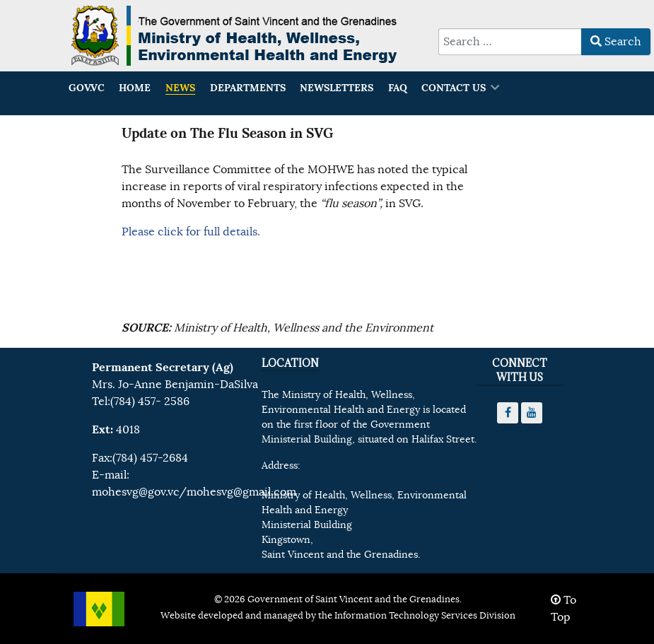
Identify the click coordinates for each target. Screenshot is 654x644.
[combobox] (510, 42)
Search (616, 42)
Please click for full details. (191, 232)
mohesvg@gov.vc (135, 492)
